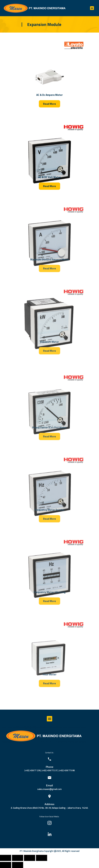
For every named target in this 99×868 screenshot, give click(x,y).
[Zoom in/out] (42, 858)
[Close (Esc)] (6, 858)
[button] (92, 8)
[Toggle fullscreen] (30, 858)
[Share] (18, 858)
